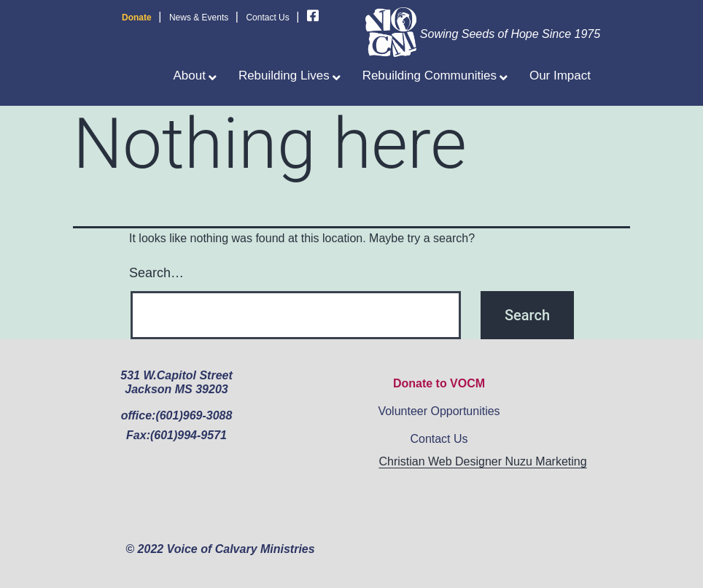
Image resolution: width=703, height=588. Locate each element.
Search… (156, 273)
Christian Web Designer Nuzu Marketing (482, 461)
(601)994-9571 (189, 435)
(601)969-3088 (194, 415)
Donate (137, 18)
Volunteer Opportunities (439, 411)
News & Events (199, 18)
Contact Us (267, 18)
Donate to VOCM (439, 383)
